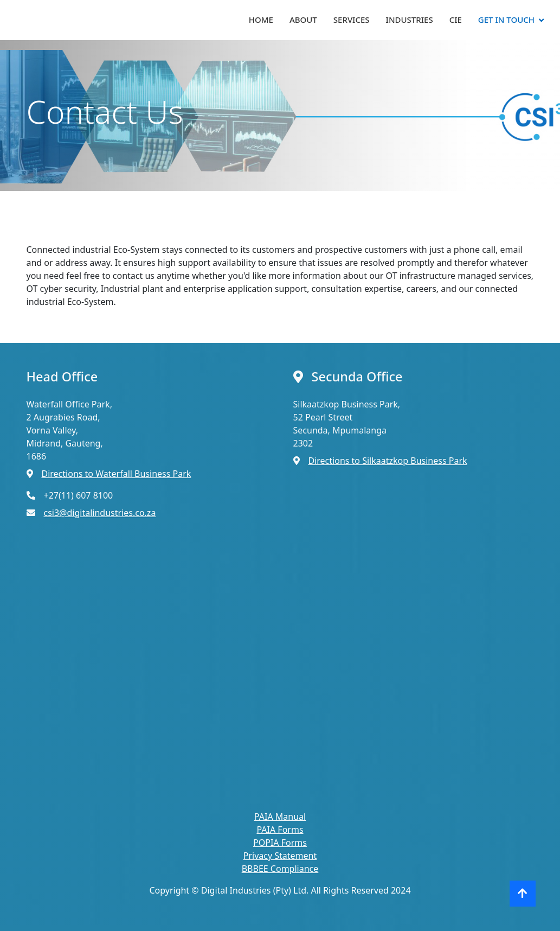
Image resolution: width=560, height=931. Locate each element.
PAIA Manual (280, 817)
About (303, 20)
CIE (456, 20)
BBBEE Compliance (280, 869)
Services (352, 20)
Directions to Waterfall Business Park (117, 474)
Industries (410, 20)
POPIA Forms (280, 843)
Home (261, 20)
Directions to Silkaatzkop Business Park (388, 461)
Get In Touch (506, 20)
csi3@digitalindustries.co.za (100, 513)
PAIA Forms (280, 830)
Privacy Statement (280, 856)
